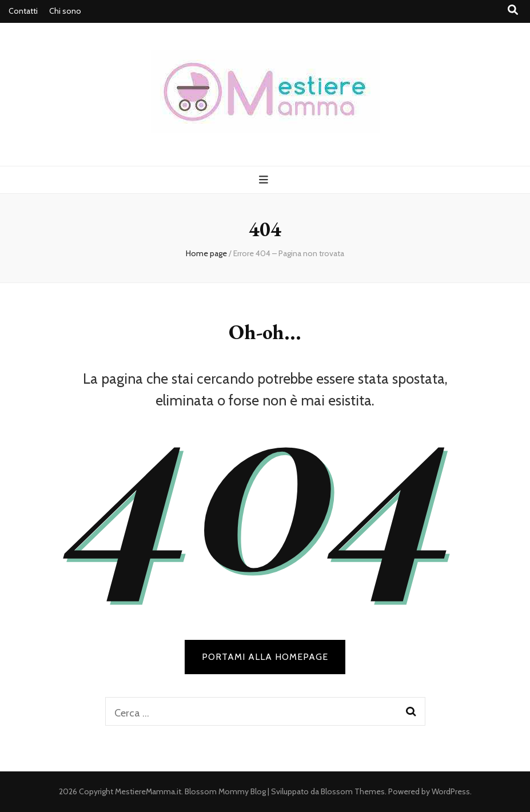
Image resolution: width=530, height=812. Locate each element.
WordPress (451, 791)
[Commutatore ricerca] (513, 10)
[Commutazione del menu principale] (265, 180)
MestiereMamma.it (148, 791)
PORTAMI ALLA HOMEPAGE (265, 657)
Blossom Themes (353, 791)
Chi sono (65, 11)
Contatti (23, 11)
